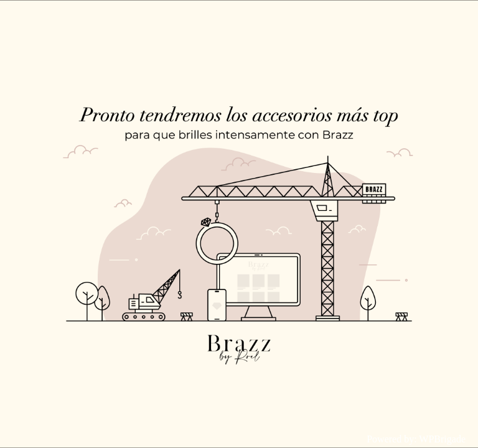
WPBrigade (442, 439)
